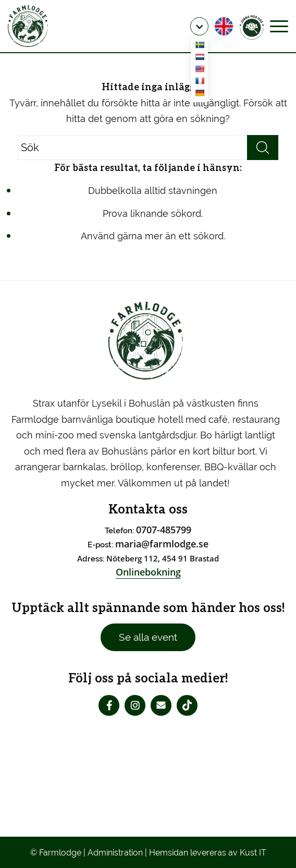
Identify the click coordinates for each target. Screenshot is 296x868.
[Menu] (279, 26)
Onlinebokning (148, 572)
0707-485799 (164, 530)
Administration (115, 853)
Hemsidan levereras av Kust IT (208, 853)
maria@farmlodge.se (162, 544)
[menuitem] (199, 26)
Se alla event (148, 637)
